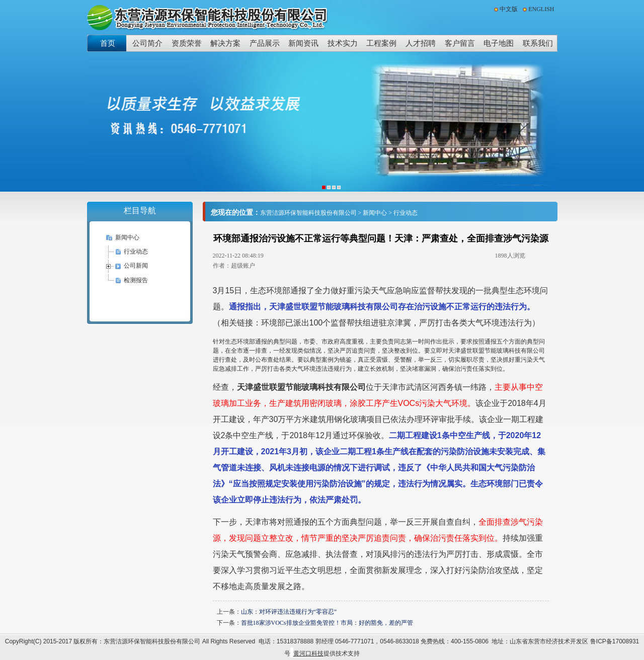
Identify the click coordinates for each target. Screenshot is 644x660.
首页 (108, 43)
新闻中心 (127, 237)
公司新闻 (136, 266)
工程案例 (381, 43)
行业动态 (136, 252)
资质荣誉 (187, 43)
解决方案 (225, 43)
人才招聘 (421, 43)
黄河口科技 (308, 653)
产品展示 (265, 43)
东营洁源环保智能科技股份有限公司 (308, 213)
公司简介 (147, 43)
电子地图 (499, 43)
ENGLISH (541, 9)
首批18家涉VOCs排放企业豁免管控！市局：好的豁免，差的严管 (327, 623)
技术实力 (343, 43)
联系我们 (538, 43)
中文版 (509, 9)
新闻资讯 (303, 43)
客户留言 (460, 43)
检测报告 (136, 280)
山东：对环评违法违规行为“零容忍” (289, 612)
